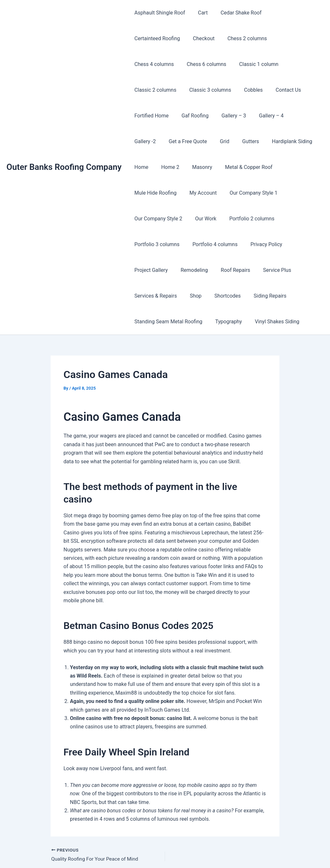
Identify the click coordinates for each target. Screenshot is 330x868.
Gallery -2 (144, 116)
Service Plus (147, 244)
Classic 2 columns (204, 64)
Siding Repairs (299, 244)
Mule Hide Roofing (295, 141)
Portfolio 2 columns (156, 193)
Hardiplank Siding (281, 116)
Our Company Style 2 (253, 167)
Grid (218, 116)
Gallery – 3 (263, 90)
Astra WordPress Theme (237, 852)
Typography (225, 270)
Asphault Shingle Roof (158, 13)
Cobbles (296, 64)
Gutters (242, 116)
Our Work (298, 167)
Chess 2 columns (185, 38)
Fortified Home (186, 90)
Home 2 (166, 141)
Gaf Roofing (227, 90)
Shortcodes (259, 244)
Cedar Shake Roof (234, 13)
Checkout (144, 38)
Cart (199, 13)
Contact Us (146, 90)
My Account (147, 167)
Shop (230, 244)
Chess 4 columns (235, 38)
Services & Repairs (193, 244)
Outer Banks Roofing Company (64, 141)
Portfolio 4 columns (267, 193)
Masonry (196, 141)
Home (140, 141)
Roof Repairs (271, 219)
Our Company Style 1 (195, 167)
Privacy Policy (149, 219)
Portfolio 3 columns (211, 193)
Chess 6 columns (284, 38)
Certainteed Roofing (288, 13)
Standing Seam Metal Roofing (167, 270)
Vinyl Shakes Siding (271, 270)
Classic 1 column (153, 64)
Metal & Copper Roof (240, 141)
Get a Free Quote (184, 116)
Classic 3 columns (256, 64)
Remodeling (233, 219)
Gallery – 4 (298, 90)
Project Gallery (192, 219)
